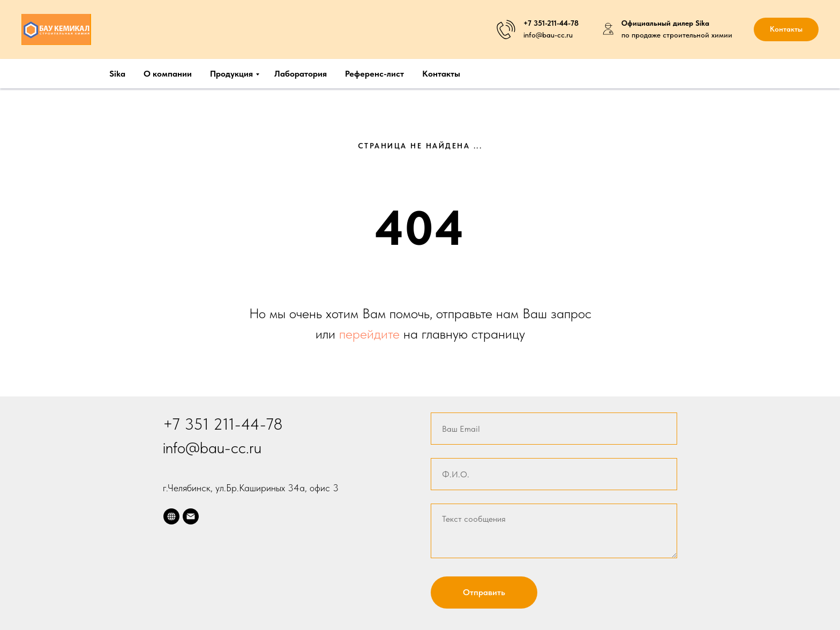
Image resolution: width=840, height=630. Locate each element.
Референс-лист (374, 74)
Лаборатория (301, 74)
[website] (171, 516)
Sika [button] (117, 74)
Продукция (231, 74)
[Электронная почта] (191, 516)
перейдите (371, 333)
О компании (168, 74)
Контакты (441, 74)
